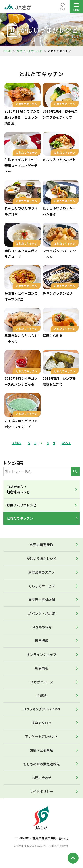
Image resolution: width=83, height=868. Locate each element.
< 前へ (17, 443)
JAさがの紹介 (42, 627)
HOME (7, 51)
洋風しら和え (53, 336)
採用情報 (42, 641)
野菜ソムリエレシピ (22, 505)
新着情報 (42, 668)
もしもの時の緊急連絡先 (41, 764)
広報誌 (41, 696)
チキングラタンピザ (58, 293)
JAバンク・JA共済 (41, 613)
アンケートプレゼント (41, 736)
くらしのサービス (42, 586)
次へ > (66, 443)
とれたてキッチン (20, 518)
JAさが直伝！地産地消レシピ (18, 489)
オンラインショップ (41, 654)
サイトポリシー (41, 791)
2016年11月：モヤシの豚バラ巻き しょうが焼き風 (22, 117)
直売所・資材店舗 (42, 600)
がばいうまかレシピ (30, 51)
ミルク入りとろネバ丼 (59, 160)
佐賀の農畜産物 (41, 545)
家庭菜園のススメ (42, 572)
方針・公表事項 (41, 750)
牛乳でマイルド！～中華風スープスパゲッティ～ (21, 166)
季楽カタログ (42, 723)
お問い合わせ (42, 778)
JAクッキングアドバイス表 (41, 709)
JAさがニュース (42, 682)
